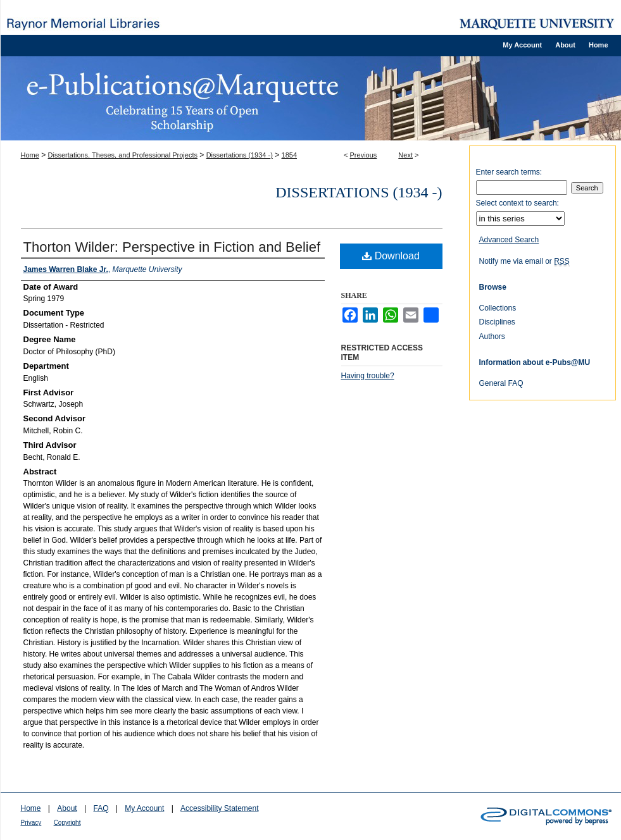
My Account (144, 808)
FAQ (101, 808)
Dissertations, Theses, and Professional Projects (123, 155)
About (67, 808)
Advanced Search (509, 240)
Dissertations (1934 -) (240, 155)
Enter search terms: (509, 172)
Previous (364, 155)
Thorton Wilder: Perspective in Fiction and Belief (172, 247)
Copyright (67, 823)
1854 (289, 155)
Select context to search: (517, 203)
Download (391, 256)
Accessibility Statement (219, 808)
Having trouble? (368, 376)
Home (30, 155)
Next (405, 155)
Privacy (31, 823)
